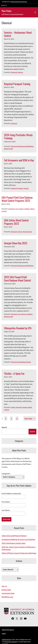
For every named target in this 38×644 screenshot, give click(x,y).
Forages (20, 188)
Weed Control (9, 149)
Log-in (4, 586)
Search (4, 427)
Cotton (20, 232)
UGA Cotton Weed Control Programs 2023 (16, 222)
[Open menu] (35, 12)
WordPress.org (7, 597)
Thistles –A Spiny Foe (14, 373)
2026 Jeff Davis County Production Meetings (19, 553)
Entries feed (6, 590)
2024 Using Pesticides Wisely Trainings (18, 137)
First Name (6, 502)
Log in (4, 634)
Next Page (30, 418)
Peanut (21, 209)
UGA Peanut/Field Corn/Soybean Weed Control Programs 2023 (17, 199)
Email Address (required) (11, 494)
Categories (6, 474)
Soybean (27, 209)
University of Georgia (11, 642)
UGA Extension (6, 640)
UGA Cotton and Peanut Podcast (14, 536)
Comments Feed (8, 593)
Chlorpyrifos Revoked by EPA (18, 328)
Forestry (20, 72)
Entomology (22, 362)
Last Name (6, 510)
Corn (17, 209)
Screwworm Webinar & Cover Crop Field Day (18, 540)
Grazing (26, 188)
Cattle (13, 407)
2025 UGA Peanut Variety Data (14, 543)
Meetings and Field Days (26, 146)
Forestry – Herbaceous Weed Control (18, 34)
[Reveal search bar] (4, 5)
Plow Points (7, 11)
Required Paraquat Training (17, 84)
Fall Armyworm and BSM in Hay (19, 160)
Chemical (14, 72)
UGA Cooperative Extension (19, 2)
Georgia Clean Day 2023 (16, 243)
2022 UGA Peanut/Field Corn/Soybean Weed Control (17, 279)
